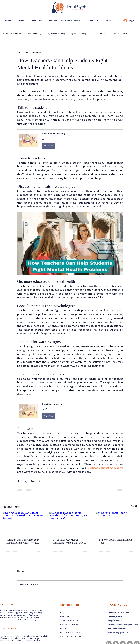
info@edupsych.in (115, 621)
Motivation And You (121, 34)
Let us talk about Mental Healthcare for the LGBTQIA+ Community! (69, 541)
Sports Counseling (78, 34)
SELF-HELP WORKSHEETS (72, 637)
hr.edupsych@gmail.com (118, 633)
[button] (133, 33)
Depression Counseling (56, 34)
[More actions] (121, 53)
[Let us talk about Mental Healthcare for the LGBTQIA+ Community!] (70, 523)
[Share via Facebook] (18, 481)
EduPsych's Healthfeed (12, 34)
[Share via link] (39, 481)
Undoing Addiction (99, 34)
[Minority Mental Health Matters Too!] (116, 523)
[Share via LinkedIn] (32, 481)
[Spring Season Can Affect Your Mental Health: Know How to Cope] (24, 523)
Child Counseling (34, 34)
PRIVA (63, 617)
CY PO (68, 617)
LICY (73, 617)
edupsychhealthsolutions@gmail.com (123, 625)
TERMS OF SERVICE (69, 621)
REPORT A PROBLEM (70, 625)
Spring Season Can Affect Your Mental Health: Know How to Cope (22, 541)
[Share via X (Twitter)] (25, 481)
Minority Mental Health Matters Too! (116, 541)
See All (134, 506)
